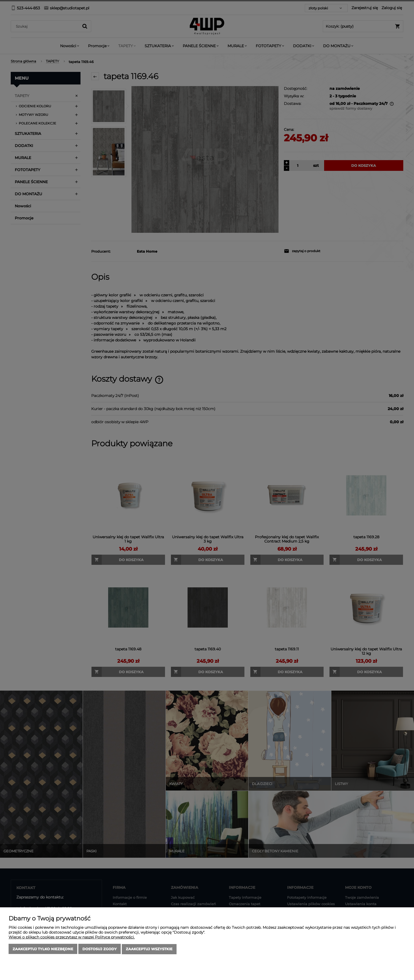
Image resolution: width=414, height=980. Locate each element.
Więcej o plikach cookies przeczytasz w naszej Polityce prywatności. (72, 937)
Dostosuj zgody (100, 949)
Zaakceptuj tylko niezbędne (43, 949)
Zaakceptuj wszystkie (149, 949)
